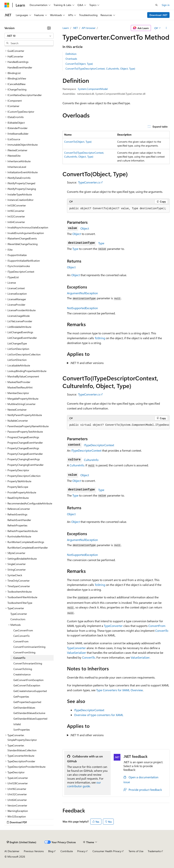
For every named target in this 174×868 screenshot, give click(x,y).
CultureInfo (91, 460)
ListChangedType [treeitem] (17, 343)
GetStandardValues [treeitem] (24, 708)
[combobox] (29, 36)
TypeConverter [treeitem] (19, 614)
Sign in (166, 5)
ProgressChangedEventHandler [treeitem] (25, 443)
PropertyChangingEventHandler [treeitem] (25, 465)
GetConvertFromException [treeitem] (28, 680)
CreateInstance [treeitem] (22, 674)
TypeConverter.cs (89, 182)
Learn (66, 28)
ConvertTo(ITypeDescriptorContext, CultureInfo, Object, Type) (100, 69)
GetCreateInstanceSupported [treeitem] (30, 691)
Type (101, 243)
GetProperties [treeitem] (21, 697)
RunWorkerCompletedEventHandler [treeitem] (28, 548)
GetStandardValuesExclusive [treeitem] (29, 713)
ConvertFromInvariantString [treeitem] (29, 647)
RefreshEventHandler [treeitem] (19, 520)
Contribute (67, 851)
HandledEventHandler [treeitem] (20, 67)
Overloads (71, 59)
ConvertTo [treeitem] (19, 658)
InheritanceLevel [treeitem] (17, 167)
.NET (75, 28)
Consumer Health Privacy (107, 851)
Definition (71, 54)
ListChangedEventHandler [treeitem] (22, 338)
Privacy (81, 851)
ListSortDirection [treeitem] (17, 360)
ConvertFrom (157, 626)
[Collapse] (49, 28)
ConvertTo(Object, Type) (79, 64)
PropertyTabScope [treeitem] (18, 487)
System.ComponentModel (93, 89)
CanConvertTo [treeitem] (21, 636)
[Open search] (157, 5)
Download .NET (158, 15)
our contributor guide (84, 784)
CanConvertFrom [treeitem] (23, 630)
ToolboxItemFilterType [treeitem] (20, 603)
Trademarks (154, 851)
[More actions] (166, 28)
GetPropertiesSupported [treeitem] (27, 702)
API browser (89, 28)
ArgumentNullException (82, 293)
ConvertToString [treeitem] (23, 669)
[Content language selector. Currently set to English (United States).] (21, 842)
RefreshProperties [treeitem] (17, 525)
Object (85, 228)
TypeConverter (113, 626)
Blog (51, 851)
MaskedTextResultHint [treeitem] (20, 387)
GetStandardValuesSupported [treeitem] (30, 719)
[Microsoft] (7, 5)
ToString (100, 338)
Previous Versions (34, 851)
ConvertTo (162, 631)
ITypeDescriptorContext (99, 445)
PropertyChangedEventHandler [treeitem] (25, 454)
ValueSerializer (76, 653)
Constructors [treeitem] (18, 619)
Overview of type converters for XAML (99, 715)
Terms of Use (136, 851)
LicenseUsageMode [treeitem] (19, 316)
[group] (118, 425)
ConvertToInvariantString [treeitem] (28, 663)
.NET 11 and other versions (87, 363)
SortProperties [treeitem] (22, 730)
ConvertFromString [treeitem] (24, 652)
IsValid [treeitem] (17, 724)
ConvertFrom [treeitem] (21, 641)
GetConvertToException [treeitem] (27, 685)
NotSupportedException (82, 308)
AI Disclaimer (12, 851)
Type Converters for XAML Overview (120, 690)
